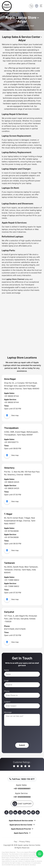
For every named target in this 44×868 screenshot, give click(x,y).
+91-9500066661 (22, 789)
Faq (15, 841)
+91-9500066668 (22, 797)
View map (11, 415)
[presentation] (22, 735)
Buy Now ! (31, 6)
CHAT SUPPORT (22, 804)
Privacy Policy (25, 841)
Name (7, 670)
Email (6, 681)
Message (8, 712)
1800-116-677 (28, 779)
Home (12, 26)
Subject (7, 702)
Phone (7, 691)
